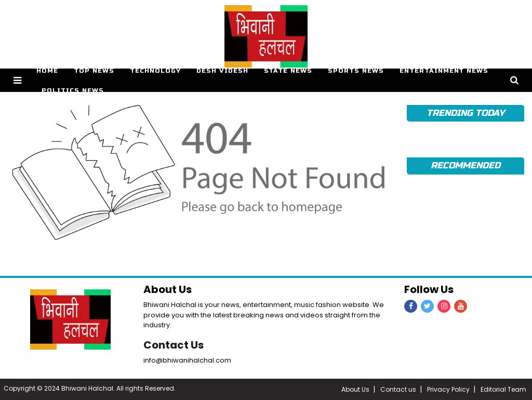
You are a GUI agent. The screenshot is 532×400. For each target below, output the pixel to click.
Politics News (73, 90)
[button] (17, 80)
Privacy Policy (448, 389)
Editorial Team (503, 389)
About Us (355, 389)
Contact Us (174, 345)
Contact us (398, 389)
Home (47, 71)
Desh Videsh (222, 71)
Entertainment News (444, 71)
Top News (94, 71)
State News (288, 71)
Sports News (356, 71)
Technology (155, 71)
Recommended (465, 165)
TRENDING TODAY (465, 113)
